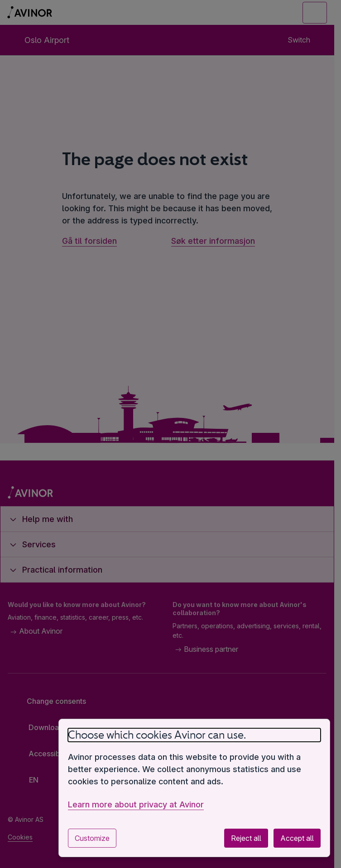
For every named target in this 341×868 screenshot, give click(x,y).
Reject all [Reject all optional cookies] (246, 838)
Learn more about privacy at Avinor (136, 804)
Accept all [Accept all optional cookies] (297, 838)
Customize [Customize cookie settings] (92, 838)
